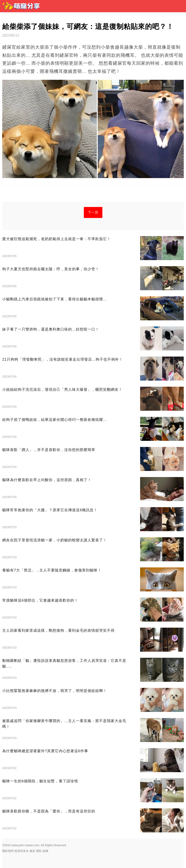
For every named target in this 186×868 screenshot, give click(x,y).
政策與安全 (22, 851)
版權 (45, 851)
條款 (32, 851)
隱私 (39, 851)
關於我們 (8, 851)
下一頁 (93, 212)
